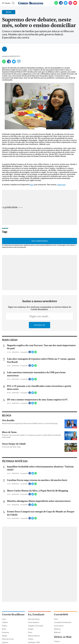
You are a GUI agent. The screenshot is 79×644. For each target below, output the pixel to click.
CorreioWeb (61, 614)
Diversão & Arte (8, 639)
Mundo (4, 636)
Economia (5, 632)
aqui (32, 185)
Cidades (5, 622)
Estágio (31, 629)
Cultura (31, 639)
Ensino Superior (34, 622)
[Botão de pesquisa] (13, 3)
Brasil (4, 629)
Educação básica (34, 619)
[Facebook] (61, 4)
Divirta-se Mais (63, 637)
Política (5, 626)
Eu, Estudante (36, 614)
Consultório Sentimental (63, 622)
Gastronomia (59, 626)
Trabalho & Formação (36, 626)
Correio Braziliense (13, 614)
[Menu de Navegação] (6, 3)
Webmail (57, 632)
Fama (56, 619)
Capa (4, 619)
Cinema (57, 641)
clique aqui (61, 185)
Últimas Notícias (34, 636)
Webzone (57, 629)
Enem (30, 632)
